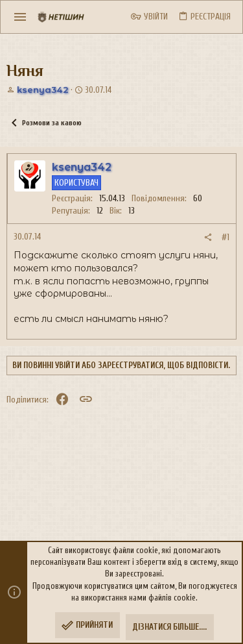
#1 (226, 237)
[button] (20, 17)
